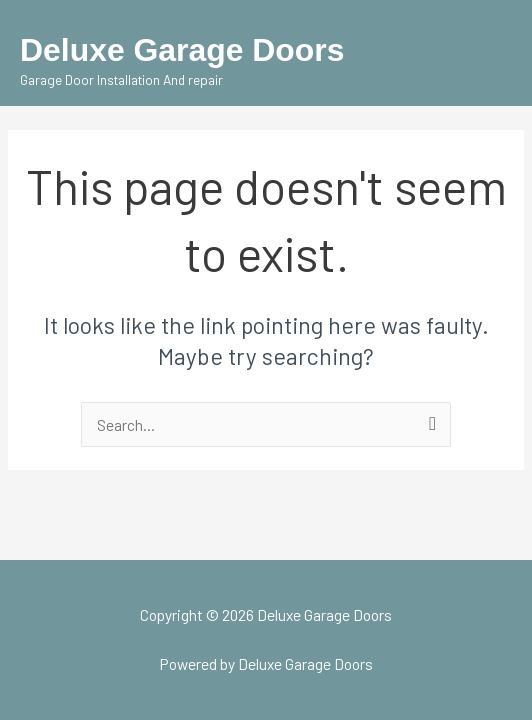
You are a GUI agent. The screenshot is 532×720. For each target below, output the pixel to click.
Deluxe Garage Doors (182, 50)
